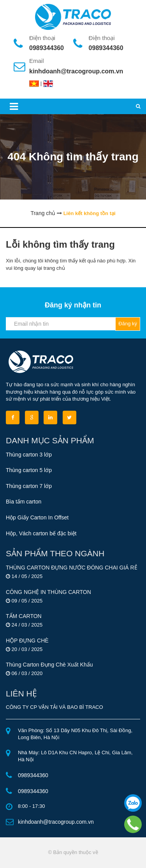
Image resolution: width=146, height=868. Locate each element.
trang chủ (54, 268)
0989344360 (47, 48)
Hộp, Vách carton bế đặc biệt (41, 533)
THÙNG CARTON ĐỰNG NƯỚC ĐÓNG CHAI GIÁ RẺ (72, 568)
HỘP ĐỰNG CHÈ (27, 641)
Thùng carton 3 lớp (29, 455)
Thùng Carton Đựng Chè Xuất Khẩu (49, 665)
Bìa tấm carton (24, 502)
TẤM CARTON (24, 616)
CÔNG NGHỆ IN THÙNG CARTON (48, 592)
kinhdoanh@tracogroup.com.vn (76, 71)
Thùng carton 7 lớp (29, 486)
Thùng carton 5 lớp (29, 470)
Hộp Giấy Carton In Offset (37, 517)
